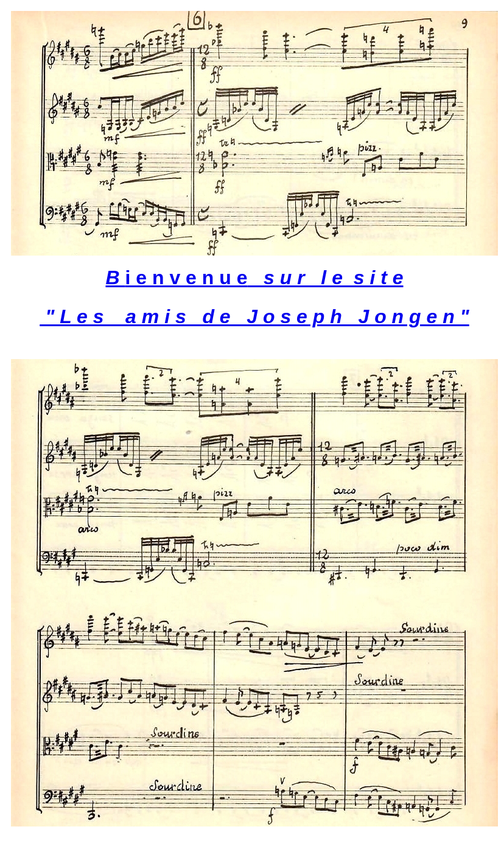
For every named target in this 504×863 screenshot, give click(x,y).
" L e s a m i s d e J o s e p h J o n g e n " (254, 316)
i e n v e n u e (254, 278)
